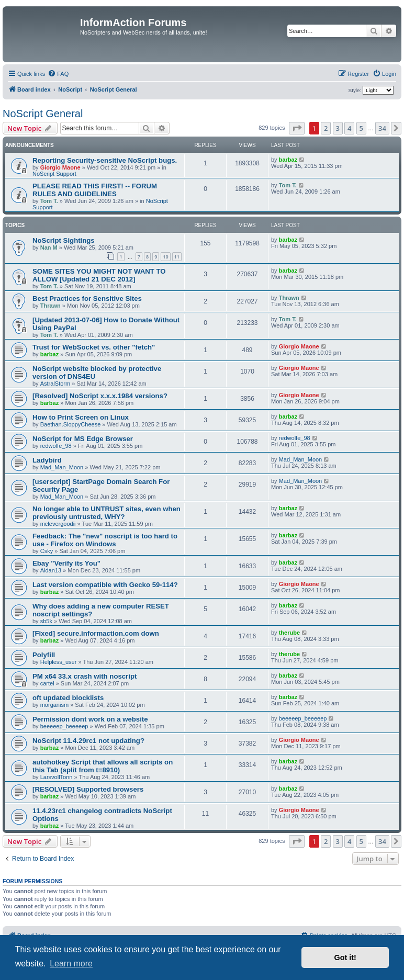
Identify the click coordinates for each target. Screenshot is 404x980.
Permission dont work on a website (90, 719)
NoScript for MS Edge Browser (83, 439)
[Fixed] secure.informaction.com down (96, 633)
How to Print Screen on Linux (81, 417)
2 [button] (326, 128)
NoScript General (43, 114)
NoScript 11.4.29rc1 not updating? (88, 741)
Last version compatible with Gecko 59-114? (105, 585)
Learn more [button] (71, 964)
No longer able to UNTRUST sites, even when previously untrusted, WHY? (106, 513)
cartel (47, 683)
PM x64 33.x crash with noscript (85, 676)
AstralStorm (55, 384)
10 (165, 257)
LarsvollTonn (57, 777)
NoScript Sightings (64, 240)
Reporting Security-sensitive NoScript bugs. (105, 160)
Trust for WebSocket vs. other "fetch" (94, 347)
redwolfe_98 (56, 446)
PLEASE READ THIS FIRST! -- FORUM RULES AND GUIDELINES (95, 190)
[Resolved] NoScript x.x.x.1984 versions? (100, 396)
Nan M (49, 247)
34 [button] (382, 128)
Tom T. (49, 201)
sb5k (46, 621)
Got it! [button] (345, 958)
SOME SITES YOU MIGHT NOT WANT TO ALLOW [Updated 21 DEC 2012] (99, 275)
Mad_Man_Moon (62, 467)
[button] (297, 128)
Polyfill (44, 655)
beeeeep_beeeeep (64, 726)
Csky (47, 551)
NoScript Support (54, 174)
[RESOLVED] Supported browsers (88, 789)
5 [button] (361, 128)
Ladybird (47, 460)
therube (289, 633)
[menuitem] (58, 74)
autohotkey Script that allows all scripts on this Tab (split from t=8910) (103, 766)
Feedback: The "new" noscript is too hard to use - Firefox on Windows (105, 540)
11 (177, 257)
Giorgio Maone (60, 167)
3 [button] (338, 128)
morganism (54, 705)
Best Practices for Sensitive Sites (87, 298)
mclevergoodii (58, 524)
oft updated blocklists (68, 698)
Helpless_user (59, 662)
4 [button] (349, 128)
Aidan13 (51, 570)
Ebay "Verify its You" (66, 563)
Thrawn (50, 306)
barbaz (288, 160)
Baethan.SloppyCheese (71, 424)
